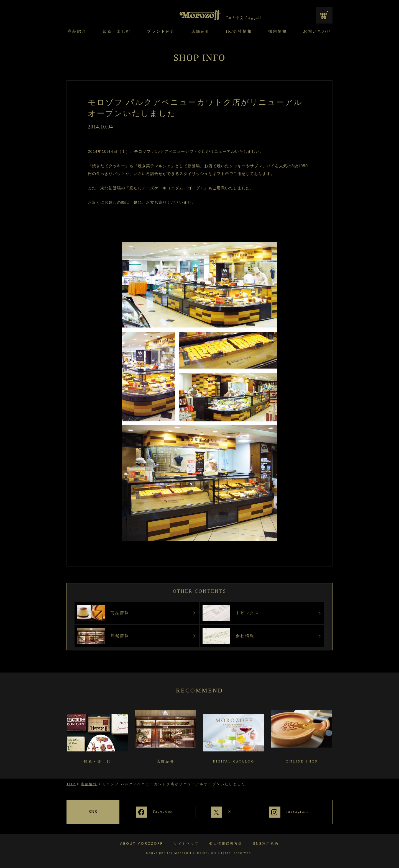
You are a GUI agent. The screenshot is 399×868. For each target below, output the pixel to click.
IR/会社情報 (239, 32)
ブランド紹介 (161, 32)
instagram (298, 812)
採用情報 (278, 32)
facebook (161, 812)
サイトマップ (186, 843)
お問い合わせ (317, 32)
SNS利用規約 (266, 843)
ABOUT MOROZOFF (142, 843)
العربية (255, 18)
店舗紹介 (201, 32)
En (229, 18)
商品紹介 (77, 32)
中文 (240, 18)
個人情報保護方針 (226, 843)
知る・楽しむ (117, 32)
